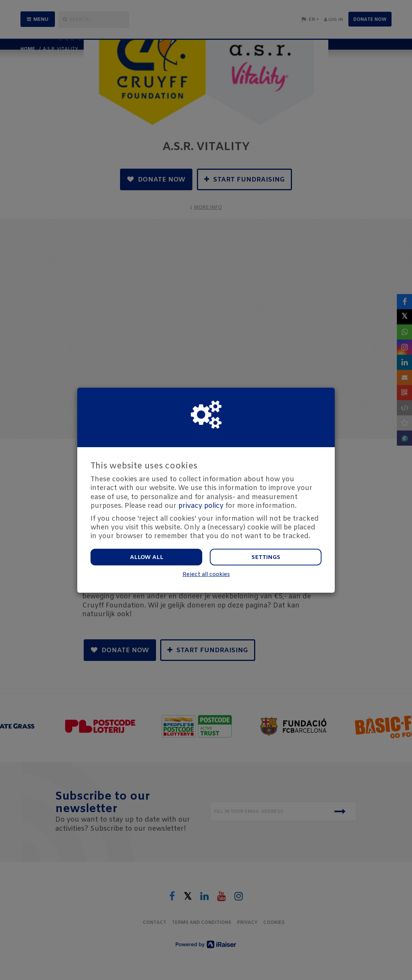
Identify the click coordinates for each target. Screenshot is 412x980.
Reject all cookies (206, 575)
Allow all (147, 557)
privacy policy (201, 506)
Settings (266, 557)
